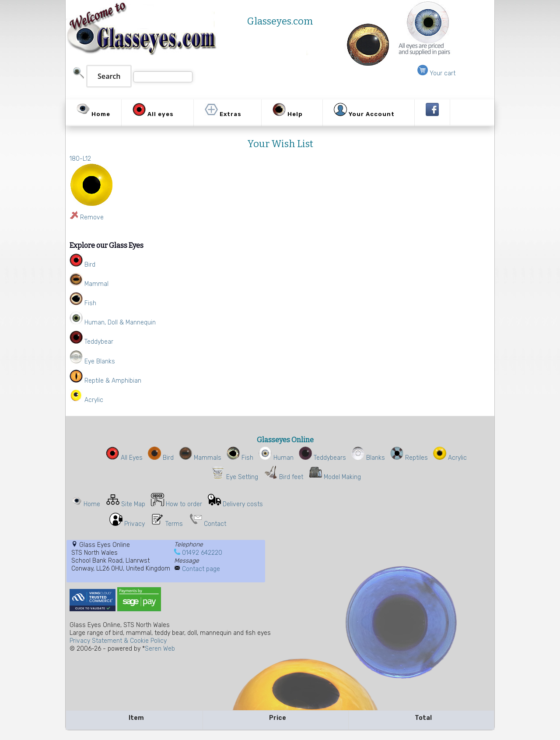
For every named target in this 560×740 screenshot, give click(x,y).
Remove (92, 217)
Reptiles (409, 458)
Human (276, 458)
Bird (161, 458)
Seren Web (160, 649)
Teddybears (322, 458)
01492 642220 (202, 553)
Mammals (200, 458)
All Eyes (124, 458)
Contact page (201, 569)
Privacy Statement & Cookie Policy (118, 641)
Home (92, 504)
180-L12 (80, 159)
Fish (240, 458)
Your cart (436, 73)
